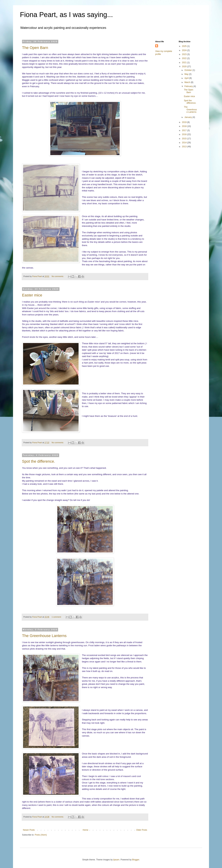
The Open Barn (35, 48)
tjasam (116, 860)
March (188, 82)
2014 (185, 143)
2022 (185, 58)
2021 (185, 63)
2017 (185, 130)
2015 (185, 139)
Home (86, 830)
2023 (185, 54)
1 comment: (57, 617)
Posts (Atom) (41, 835)
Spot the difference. (39, 461)
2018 (185, 126)
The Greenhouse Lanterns (44, 636)
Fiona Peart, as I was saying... (66, 15)
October (188, 70)
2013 (185, 147)
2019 (185, 122)
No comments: (58, 276)
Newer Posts (29, 830)
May (187, 74)
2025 (185, 46)
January (188, 117)
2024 (185, 50)
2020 (185, 67)
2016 (185, 134)
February (189, 86)
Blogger (136, 860)
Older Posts (142, 830)
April (187, 78)
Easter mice (32, 295)
